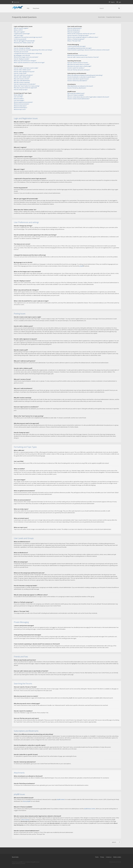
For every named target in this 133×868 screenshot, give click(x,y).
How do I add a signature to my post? (24, 72)
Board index (15, 857)
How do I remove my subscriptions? (77, 81)
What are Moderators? (74, 30)
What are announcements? (21, 104)
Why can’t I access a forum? (22, 79)
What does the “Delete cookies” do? (24, 43)
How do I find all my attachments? (77, 88)
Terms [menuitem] (97, 857)
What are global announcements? (23, 102)
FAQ (28, 8)
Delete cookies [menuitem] (117, 857)
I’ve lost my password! (20, 39)
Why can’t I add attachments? (22, 80)
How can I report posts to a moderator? (25, 84)
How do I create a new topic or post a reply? (26, 68)
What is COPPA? (18, 30)
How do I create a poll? (20, 73)
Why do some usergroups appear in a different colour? (83, 37)
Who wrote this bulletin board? (76, 93)
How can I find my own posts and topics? (79, 70)
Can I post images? (19, 100)
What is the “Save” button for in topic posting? (27, 86)
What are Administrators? (75, 28)
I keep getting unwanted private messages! (79, 48)
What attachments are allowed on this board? (80, 86)
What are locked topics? (21, 108)
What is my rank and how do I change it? (25, 61)
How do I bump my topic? (21, 90)
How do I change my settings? (22, 48)
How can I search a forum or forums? (78, 63)
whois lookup (25, 820)
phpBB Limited (61, 799)
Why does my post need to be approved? (25, 88)
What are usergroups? (74, 32)
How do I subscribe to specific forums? (78, 79)
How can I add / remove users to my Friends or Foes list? (83, 57)
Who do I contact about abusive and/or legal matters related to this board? (88, 97)
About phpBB (27, 801)
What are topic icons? (20, 109)
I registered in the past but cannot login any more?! (28, 37)
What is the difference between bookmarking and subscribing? (85, 75)
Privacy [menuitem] (102, 857)
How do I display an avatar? (22, 59)
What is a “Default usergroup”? (76, 39)
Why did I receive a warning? (22, 82)
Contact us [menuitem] (109, 857)
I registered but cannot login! (22, 34)
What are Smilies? (19, 99)
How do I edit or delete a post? (22, 70)
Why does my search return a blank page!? (79, 66)
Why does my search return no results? (78, 64)
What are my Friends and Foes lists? (77, 55)
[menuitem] (119, 2)
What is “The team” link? (74, 41)
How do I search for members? (76, 68)
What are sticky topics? (20, 106)
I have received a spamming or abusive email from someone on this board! (88, 50)
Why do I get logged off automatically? (24, 41)
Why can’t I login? (19, 35)
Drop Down (36, 8)
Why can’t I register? (19, 32)
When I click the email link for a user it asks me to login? (29, 62)
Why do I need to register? (21, 28)
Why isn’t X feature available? (76, 95)
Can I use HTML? (18, 97)
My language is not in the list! (22, 55)
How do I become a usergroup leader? (78, 35)
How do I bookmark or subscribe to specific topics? (82, 77)
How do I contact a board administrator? (79, 99)
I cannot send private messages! (77, 46)
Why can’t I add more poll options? (23, 75)
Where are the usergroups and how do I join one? (81, 34)
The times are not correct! (21, 52)
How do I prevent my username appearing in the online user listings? (33, 50)
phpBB (81, 266)
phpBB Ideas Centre (90, 809)
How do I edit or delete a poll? (22, 77)
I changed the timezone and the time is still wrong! (28, 53)
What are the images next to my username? (26, 57)
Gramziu (23, 864)
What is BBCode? (19, 95)
